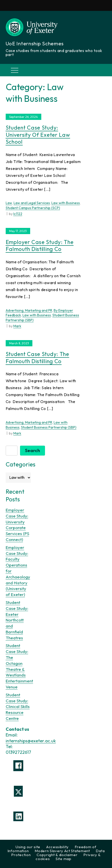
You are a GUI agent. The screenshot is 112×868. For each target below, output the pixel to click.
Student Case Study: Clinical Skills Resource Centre (18, 706)
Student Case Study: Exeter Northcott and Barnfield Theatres (17, 620)
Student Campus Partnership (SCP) (33, 208)
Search (33, 450)
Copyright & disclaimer (57, 855)
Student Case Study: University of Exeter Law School (38, 135)
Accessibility (57, 847)
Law (9, 203)
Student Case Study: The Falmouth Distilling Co (37, 358)
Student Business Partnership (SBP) (49, 427)
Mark (17, 326)
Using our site (28, 847)
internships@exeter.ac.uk (31, 741)
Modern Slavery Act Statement (62, 851)
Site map (64, 859)
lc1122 (18, 214)
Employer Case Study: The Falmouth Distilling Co (40, 246)
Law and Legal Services (32, 203)
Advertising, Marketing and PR (29, 310)
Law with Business (66, 203)
